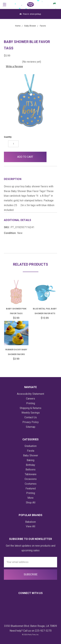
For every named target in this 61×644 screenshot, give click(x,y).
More (30, 498)
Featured (31, 488)
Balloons (30, 470)
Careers (30, 399)
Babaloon (30, 522)
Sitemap (31, 427)
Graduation (31, 446)
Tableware (31, 474)
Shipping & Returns (30, 408)
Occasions (31, 479)
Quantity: (8, 137)
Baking (30, 460)
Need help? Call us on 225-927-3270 (31, 631)
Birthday (30, 465)
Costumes (31, 484)
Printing (31, 403)
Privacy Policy (31, 422)
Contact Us (31, 417)
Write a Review (14, 66)
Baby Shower (31, 455)
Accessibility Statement (30, 394)
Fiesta (31, 451)
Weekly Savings (31, 413)
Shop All (31, 503)
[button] (52, 157)
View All (30, 526)
